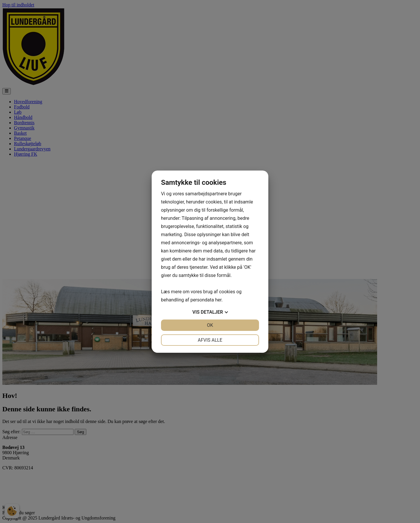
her (218, 300)
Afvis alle (210, 340)
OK (210, 325)
